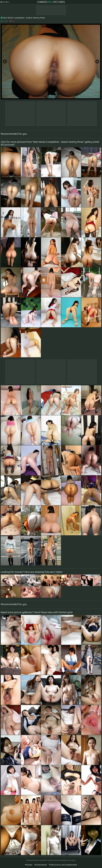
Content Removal (41, 865)
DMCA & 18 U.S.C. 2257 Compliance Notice (63, 865)
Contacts (29, 865)
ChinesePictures (51, 2)
